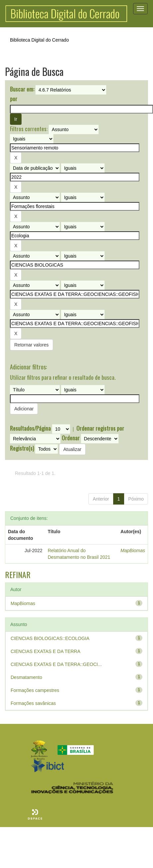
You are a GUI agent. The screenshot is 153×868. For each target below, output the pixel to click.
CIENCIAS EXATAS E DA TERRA (45, 651)
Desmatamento (26, 677)
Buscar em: (22, 89)
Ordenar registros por (100, 428)
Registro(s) (22, 448)
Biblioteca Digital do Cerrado (39, 40)
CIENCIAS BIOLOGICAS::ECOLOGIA (50, 638)
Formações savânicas (33, 703)
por (14, 99)
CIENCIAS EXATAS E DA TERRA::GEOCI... (56, 664)
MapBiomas (133, 550)
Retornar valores (32, 345)
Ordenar (71, 438)
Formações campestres (35, 690)
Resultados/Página (30, 428)
